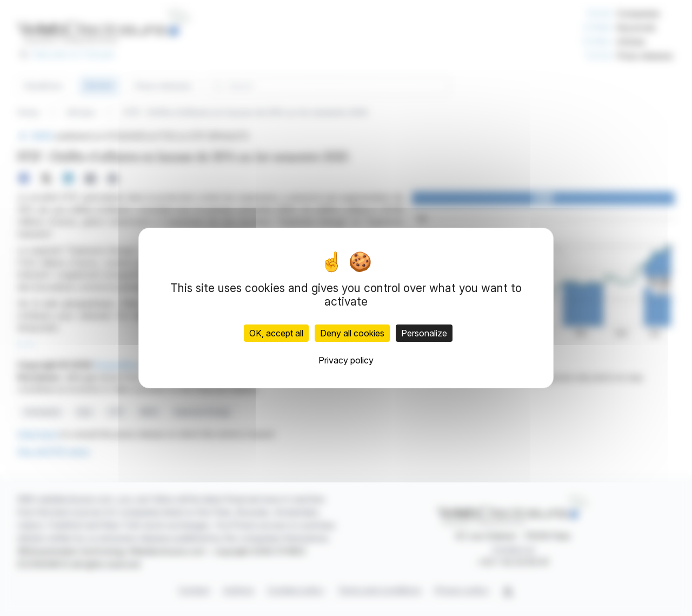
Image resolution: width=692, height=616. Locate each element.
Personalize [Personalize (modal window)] (424, 333)
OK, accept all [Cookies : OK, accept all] (276, 333)
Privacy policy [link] (346, 360)
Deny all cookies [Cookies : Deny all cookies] (352, 333)
